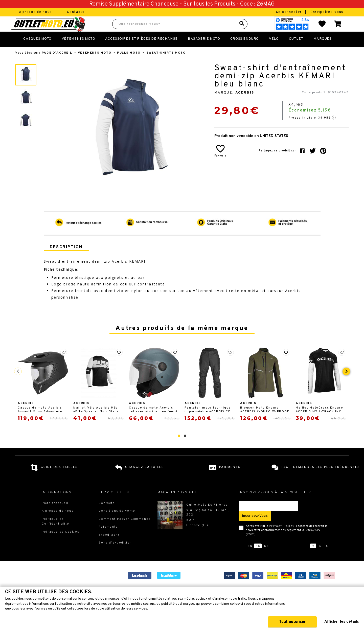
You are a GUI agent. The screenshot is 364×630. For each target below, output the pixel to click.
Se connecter (290, 12)
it (242, 557)
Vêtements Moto (78, 50)
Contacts (76, 12)
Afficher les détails (342, 622)
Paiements (108, 538)
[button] (179, 447)
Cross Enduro (245, 50)
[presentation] (346, 382)
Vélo (274, 50)
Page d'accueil (57, 64)
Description (66, 258)
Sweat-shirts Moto (166, 64)
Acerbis (245, 104)
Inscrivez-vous (255, 527)
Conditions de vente (117, 522)
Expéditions (109, 546)
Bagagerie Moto (204, 50)
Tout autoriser (292, 622)
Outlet (296, 50)
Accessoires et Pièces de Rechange (141, 50)
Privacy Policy (282, 537)
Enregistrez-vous (327, 12)
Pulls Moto (129, 64)
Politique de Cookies (61, 543)
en (250, 557)
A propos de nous (35, 12)
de (267, 557)
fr (258, 557)
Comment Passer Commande (125, 530)
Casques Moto (37, 50)
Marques (322, 50)
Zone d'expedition (115, 554)
